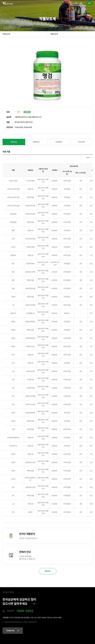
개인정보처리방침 (8, 592)
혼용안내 (36, 142)
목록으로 (48, 571)
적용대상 (14, 142)
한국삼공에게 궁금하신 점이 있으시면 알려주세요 (19, 602)
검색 (76, 3)
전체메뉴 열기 (81, 3)
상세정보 (59, 142)
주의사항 (81, 142)
